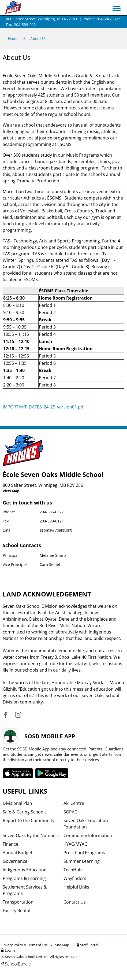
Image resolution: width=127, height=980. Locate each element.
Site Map (62, 945)
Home (13, 38)
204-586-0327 (52, 512)
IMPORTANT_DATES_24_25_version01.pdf (44, 407)
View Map (11, 491)
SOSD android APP (52, 773)
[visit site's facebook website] (6, 715)
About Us (38, 38)
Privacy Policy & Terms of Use (25, 945)
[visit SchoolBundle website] (62, 964)
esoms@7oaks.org (56, 530)
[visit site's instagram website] (18, 715)
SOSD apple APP (18, 773)
